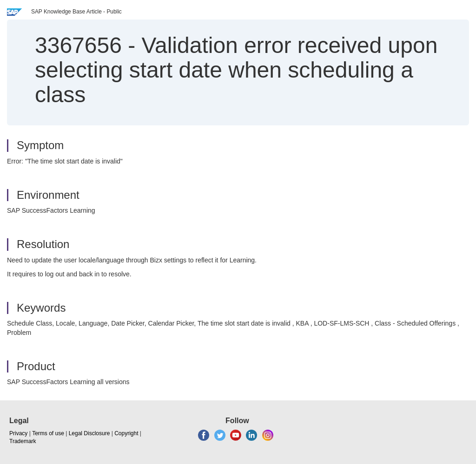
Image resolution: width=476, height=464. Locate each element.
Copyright (126, 433)
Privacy (18, 433)
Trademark (23, 441)
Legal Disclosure (89, 433)
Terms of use (48, 433)
